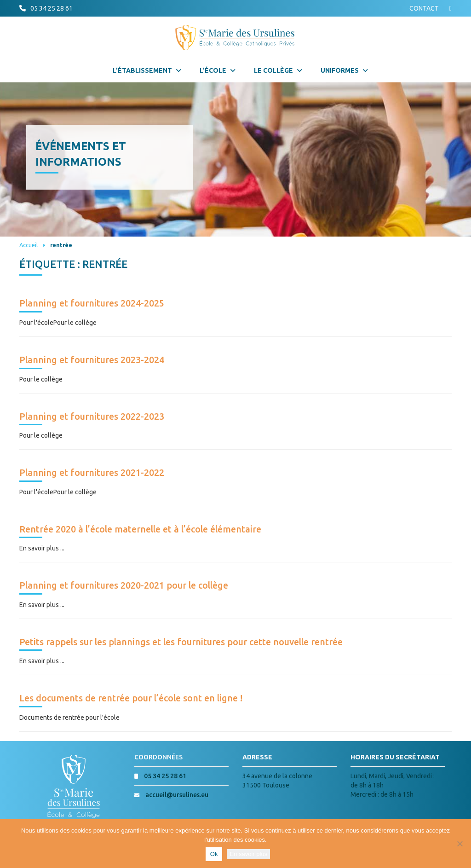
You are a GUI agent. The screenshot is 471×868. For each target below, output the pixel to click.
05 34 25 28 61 (52, 8)
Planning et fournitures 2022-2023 (92, 417)
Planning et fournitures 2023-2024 (92, 360)
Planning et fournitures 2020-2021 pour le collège (124, 585)
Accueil (29, 245)
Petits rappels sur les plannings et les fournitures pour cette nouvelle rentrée (181, 642)
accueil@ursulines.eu (177, 795)
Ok (214, 854)
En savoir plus (248, 854)
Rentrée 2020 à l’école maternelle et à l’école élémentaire (140, 529)
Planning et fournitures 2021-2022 (92, 473)
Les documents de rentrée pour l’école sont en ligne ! (131, 698)
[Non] (460, 844)
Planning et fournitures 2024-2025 (92, 303)
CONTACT (424, 8)
